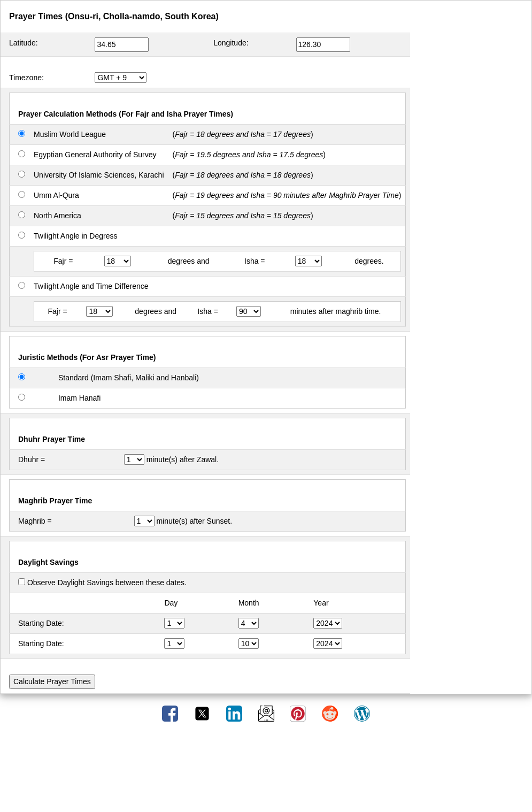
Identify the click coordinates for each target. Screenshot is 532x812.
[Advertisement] (266, 771)
